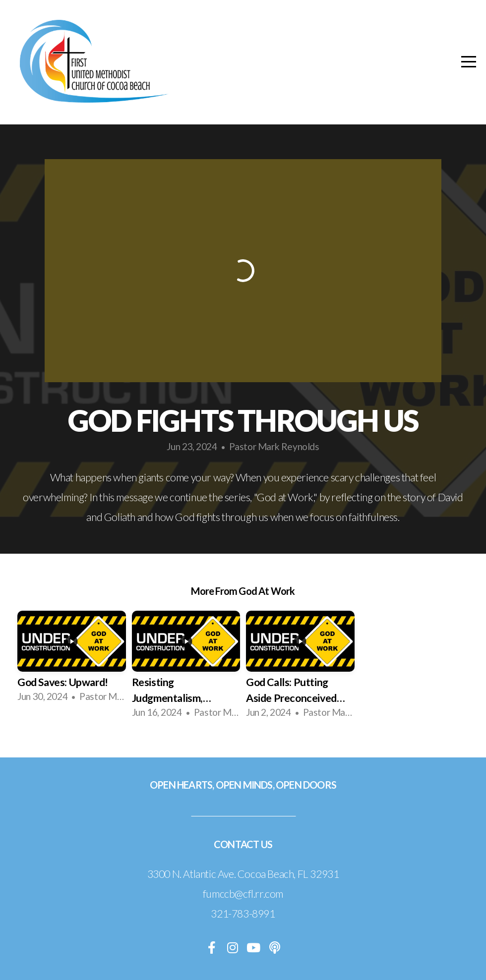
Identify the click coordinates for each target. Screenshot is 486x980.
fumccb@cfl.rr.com (243, 894)
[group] (72, 660)
